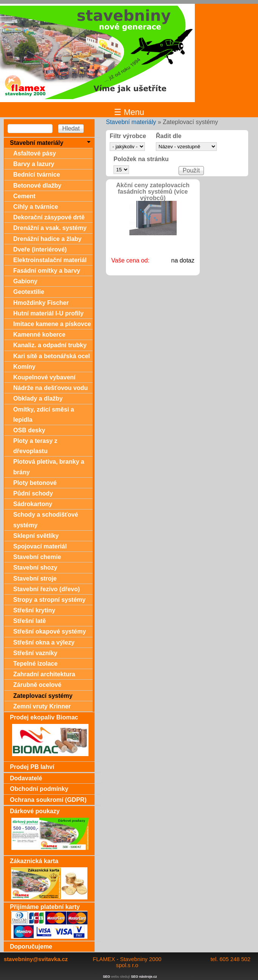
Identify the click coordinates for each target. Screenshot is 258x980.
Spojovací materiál (40, 546)
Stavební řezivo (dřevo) (47, 589)
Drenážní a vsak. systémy (50, 228)
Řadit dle (169, 136)
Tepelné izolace (35, 664)
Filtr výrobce (128, 136)
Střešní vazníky (35, 653)
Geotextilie (29, 292)
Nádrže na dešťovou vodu (51, 388)
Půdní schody (33, 493)
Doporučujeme (31, 947)
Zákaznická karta (34, 861)
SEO (106, 977)
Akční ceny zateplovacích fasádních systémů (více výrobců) (153, 192)
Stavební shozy (35, 568)
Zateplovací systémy (43, 696)
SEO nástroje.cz (144, 977)
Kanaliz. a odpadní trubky (50, 345)
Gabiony (25, 281)
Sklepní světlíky (36, 536)
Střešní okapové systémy (50, 631)
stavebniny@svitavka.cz (36, 959)
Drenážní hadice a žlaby (47, 239)
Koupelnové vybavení (44, 377)
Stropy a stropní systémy (49, 600)
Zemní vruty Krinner (42, 706)
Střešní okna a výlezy (44, 642)
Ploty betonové (35, 483)
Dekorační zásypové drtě (49, 217)
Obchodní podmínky (39, 789)
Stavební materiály (131, 122)
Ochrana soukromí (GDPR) (48, 800)
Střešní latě (30, 621)
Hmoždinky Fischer (41, 303)
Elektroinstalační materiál (50, 260)
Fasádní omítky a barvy (47, 271)
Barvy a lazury (34, 164)
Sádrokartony (33, 504)
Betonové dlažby (37, 186)
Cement (24, 196)
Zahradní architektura (44, 674)
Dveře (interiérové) (40, 249)
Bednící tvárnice (37, 175)
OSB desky (29, 430)
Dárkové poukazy (35, 811)
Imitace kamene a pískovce (52, 324)
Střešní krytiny (34, 610)
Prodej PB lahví (32, 767)
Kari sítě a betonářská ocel (52, 356)
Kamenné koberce (39, 335)
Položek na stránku (141, 159)
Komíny (24, 367)
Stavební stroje (35, 579)
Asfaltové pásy (35, 153)
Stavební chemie (37, 557)
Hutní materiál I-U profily (48, 313)
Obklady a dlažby (38, 398)
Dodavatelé (26, 778)
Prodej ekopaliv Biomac (44, 717)
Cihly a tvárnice (36, 207)
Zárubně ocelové (37, 685)
